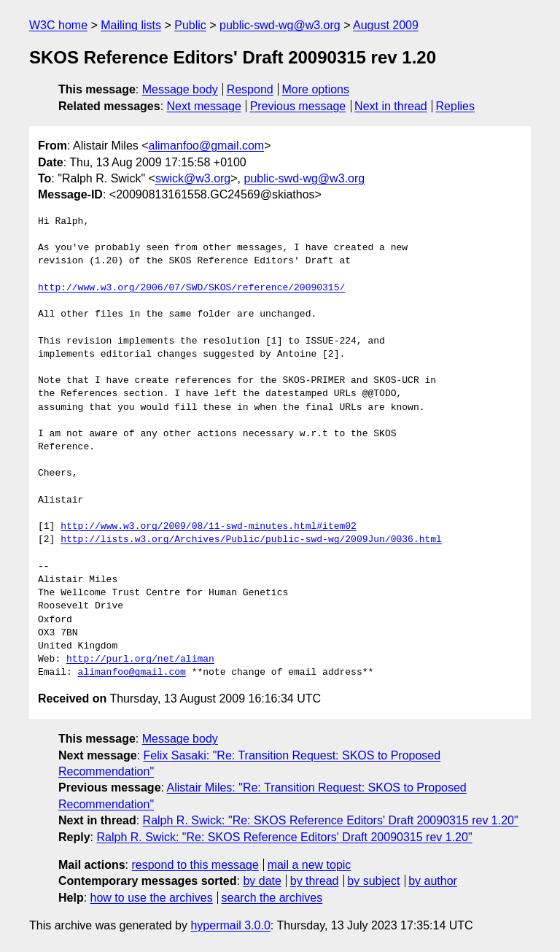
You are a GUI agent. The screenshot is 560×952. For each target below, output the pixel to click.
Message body (180, 89)
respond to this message (195, 865)
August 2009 (386, 25)
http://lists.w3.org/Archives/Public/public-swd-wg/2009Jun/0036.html (251, 540)
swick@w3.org (193, 178)
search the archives (272, 898)
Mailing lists (131, 25)
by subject (373, 881)
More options (316, 89)
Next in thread (391, 106)
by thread (315, 881)
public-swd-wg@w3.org (280, 25)
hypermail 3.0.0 (230, 925)
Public (190, 25)
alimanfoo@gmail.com (207, 146)
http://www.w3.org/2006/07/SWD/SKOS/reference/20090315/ (191, 288)
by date (262, 881)
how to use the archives (152, 898)
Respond (250, 89)
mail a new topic (310, 865)
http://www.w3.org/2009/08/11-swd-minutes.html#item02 (209, 527)
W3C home (58, 25)
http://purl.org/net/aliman (140, 659)
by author (433, 881)
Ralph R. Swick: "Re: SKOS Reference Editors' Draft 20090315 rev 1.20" (331, 820)
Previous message (298, 106)
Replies (455, 106)
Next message (204, 106)
